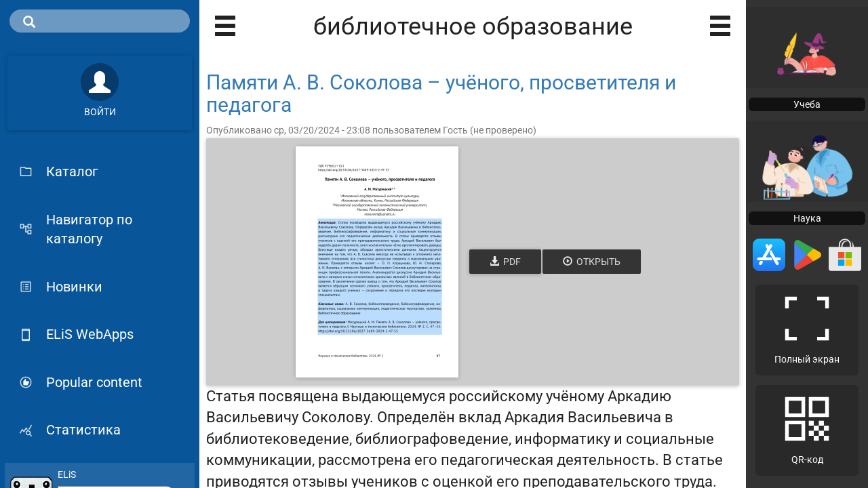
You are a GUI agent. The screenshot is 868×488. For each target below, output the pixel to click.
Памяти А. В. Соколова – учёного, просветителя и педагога (441, 94)
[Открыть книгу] (377, 262)
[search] (100, 21)
